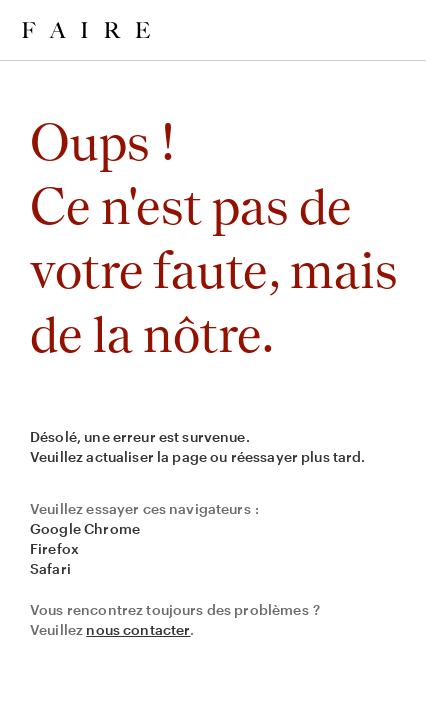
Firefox (54, 548)
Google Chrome (85, 528)
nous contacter (138, 629)
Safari (50, 568)
